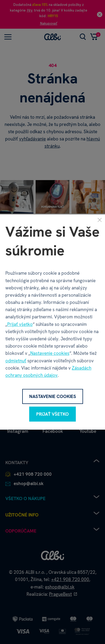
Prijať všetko (20, 324)
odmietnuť (16, 361)
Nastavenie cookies (50, 353)
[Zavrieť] (100, 220)
